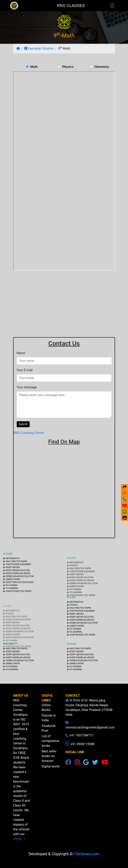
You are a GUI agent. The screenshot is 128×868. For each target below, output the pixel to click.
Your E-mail (25, 370)
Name (21, 353)
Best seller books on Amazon (49, 761)
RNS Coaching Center (29, 433)
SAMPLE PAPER (13, 594)
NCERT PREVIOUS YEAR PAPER (20, 597)
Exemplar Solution (39, 48)
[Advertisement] (64, 300)
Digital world (50, 771)
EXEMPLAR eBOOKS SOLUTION (20, 591)
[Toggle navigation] (112, 6)
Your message (27, 387)
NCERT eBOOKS (12, 582)
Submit (23, 424)
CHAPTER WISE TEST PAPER (18, 606)
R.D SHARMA (11, 600)
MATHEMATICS (12, 573)
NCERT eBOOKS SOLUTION (17, 585)
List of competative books (50, 746)
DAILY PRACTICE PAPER (16, 576)
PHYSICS (73, 580)
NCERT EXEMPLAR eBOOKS (18, 588)
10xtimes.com (87, 854)
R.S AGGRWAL (12, 603)
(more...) (24, 839)
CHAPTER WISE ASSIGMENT (18, 579)
